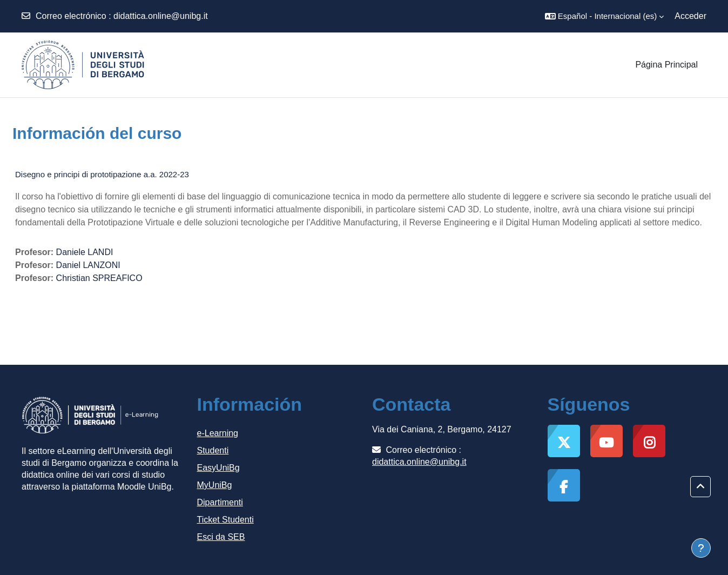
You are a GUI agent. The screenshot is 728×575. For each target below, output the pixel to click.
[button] (604, 16)
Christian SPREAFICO (99, 278)
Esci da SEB (221, 537)
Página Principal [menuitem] (666, 65)
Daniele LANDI (85, 252)
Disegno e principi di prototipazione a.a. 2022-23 (102, 174)
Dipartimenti (220, 502)
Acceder (690, 16)
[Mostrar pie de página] (701, 548)
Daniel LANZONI (88, 265)
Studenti (213, 450)
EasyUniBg (218, 468)
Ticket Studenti (225, 520)
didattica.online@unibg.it (161, 16)
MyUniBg (215, 485)
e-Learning (218, 433)
